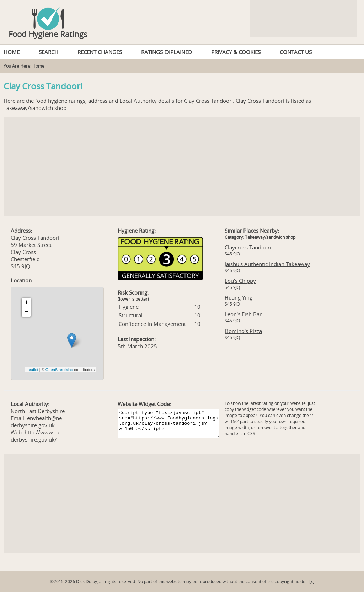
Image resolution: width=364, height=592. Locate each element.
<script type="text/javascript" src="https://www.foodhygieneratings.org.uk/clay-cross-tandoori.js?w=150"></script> (168, 424)
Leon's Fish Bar (243, 314)
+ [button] (26, 302)
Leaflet (33, 370)
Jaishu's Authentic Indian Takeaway (267, 264)
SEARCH (49, 52)
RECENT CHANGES (100, 52)
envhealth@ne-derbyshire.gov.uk (37, 422)
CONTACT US (296, 52)
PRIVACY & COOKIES (236, 52)
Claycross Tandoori (248, 247)
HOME (12, 52)
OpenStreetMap (59, 370)
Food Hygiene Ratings (48, 34)
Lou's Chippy (240, 281)
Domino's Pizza (243, 331)
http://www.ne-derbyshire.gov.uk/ (36, 436)
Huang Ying (239, 297)
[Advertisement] (182, 166)
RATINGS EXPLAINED (167, 52)
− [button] (26, 312)
